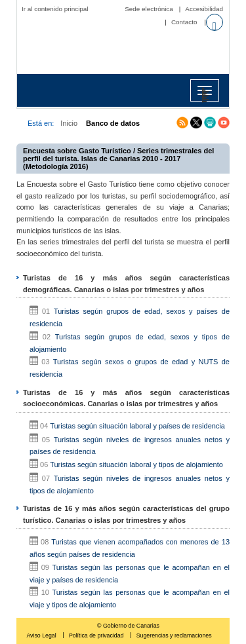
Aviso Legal (42, 635)
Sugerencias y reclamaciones (174, 635)
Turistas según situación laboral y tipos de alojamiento (136, 464)
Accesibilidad (204, 9)
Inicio (69, 123)
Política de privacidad (97, 635)
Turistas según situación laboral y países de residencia (137, 426)
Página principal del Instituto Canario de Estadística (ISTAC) (126, 51)
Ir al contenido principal (55, 9)
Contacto (184, 22)
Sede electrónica (149, 9)
